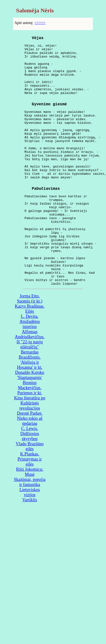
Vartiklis (30, 550)
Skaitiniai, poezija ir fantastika (30, 532)
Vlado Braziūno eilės (30, 497)
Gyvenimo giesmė (49, 118)
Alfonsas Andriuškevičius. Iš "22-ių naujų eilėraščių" (30, 390)
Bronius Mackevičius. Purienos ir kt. (30, 438)
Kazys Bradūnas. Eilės (30, 359)
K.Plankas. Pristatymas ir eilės (30, 509)
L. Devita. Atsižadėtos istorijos (30, 372)
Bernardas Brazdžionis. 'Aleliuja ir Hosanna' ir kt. (30, 410)
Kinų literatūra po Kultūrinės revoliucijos (30, 453)
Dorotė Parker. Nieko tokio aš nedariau (30, 469)
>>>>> (40, 23)
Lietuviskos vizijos (30, 542)
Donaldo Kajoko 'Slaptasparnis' (30, 425)
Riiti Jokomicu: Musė (30, 522)
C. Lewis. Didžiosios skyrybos (30, 484)
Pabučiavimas (46, 220)
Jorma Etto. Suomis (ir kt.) (30, 349)
